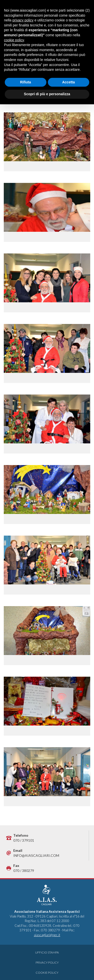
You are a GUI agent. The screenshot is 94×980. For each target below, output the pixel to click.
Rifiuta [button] (26, 82)
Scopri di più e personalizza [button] (47, 94)
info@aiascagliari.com (36, 855)
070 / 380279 (24, 871)
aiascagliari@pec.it (47, 935)
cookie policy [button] (14, 40)
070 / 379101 (24, 840)
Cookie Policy (47, 973)
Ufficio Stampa (47, 952)
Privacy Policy (47, 962)
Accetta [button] (69, 82)
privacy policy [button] (23, 20)
